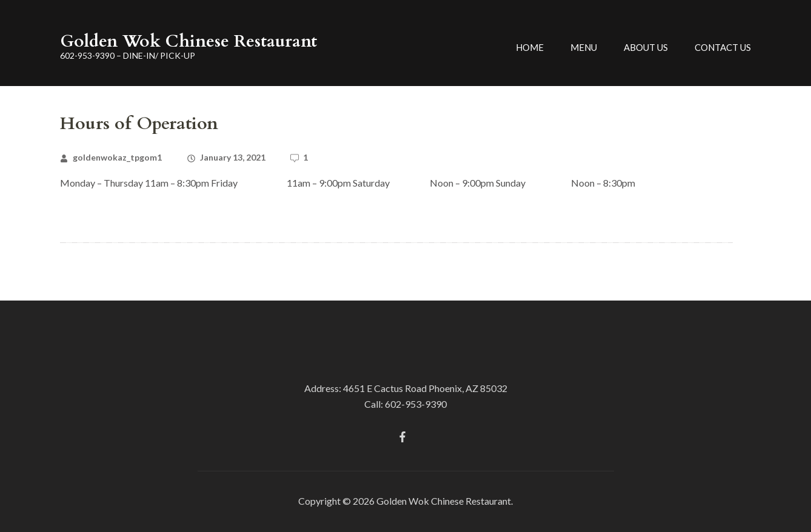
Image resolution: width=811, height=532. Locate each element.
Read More (85, 213)
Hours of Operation (139, 124)
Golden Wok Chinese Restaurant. (445, 501)
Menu (584, 47)
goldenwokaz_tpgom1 (117, 157)
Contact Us (723, 47)
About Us (646, 47)
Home (530, 47)
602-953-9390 (416, 404)
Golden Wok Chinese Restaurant (189, 41)
